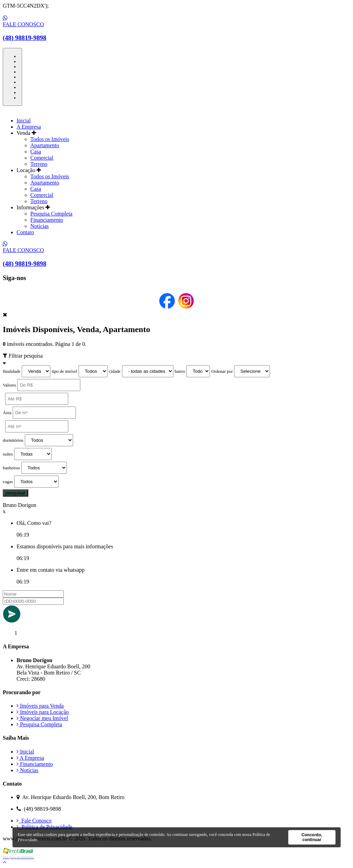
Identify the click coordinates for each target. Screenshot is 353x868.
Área (7, 413)
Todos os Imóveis (50, 139)
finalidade (12, 371)
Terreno (39, 164)
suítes (8, 454)
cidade (115, 371)
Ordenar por (222, 371)
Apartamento (45, 145)
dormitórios (13, 440)
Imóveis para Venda (40, 706)
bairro (180, 371)
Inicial (24, 121)
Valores (9, 385)
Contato (25, 232)
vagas (8, 482)
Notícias (39, 226)
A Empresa (29, 127)
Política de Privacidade (44, 827)
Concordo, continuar (312, 837)
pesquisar (16, 493)
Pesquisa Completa (51, 214)
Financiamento (47, 220)
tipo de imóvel (64, 371)
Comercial (42, 158)
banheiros (11, 468)
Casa (36, 152)
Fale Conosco (34, 821)
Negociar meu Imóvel (42, 718)
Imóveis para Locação (43, 712)
